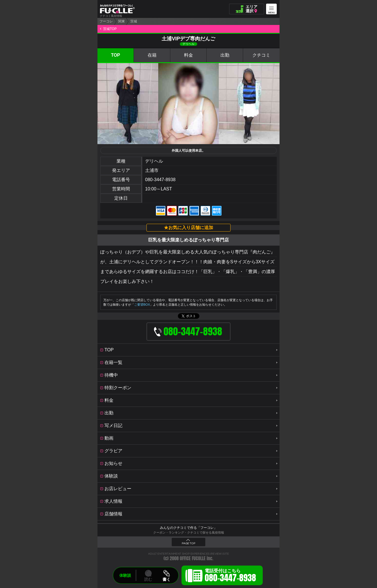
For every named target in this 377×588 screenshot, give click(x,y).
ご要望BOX (142, 305)
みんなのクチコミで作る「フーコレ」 (188, 528)
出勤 (225, 55)
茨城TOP (110, 29)
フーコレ (106, 21)
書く (166, 579)
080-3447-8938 (160, 180)
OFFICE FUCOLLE (193, 558)
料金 (188, 55)
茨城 (134, 21)
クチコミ (261, 55)
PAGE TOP (188, 543)
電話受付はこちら (230, 576)
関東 (122, 21)
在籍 (152, 55)
